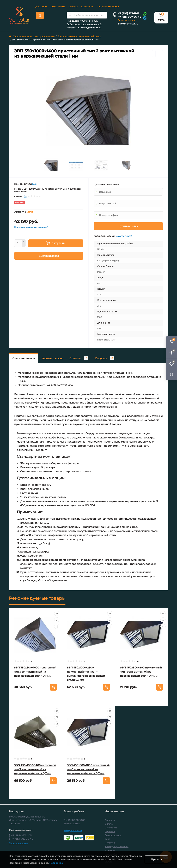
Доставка (41, 7)
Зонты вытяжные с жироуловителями (34, 36)
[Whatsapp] (145, 14)
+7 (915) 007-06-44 (130, 17)
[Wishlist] (57, 620)
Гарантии (110, 831)
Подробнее (64, 863)
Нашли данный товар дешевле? (31, 227)
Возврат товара (113, 835)
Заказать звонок (127, 20)
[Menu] (40, 15)
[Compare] (57, 626)
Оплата (73, 7)
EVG (34, 184)
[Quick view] (57, 613)
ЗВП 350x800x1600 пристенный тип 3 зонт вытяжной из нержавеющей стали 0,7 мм (35, 672)
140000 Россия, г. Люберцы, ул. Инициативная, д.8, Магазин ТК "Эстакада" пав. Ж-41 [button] (84, 24)
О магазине (58, 7)
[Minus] (24, 245)
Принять (156, 859)
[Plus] (24, 241)
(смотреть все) (124, 236)
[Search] (70, 15)
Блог (107, 839)
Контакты (87, 7)
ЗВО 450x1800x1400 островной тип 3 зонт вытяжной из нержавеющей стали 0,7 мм (35, 769)
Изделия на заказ (108, 7)
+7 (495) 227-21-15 (129, 13)
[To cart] (53, 687)
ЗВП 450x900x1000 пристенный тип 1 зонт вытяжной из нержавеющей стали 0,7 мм (88, 769)
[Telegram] (145, 18)
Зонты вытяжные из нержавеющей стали (79, 36)
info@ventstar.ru (128, 24)
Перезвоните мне (18, 843)
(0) (25, 196)
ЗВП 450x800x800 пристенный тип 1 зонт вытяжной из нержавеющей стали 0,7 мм (141, 672)
